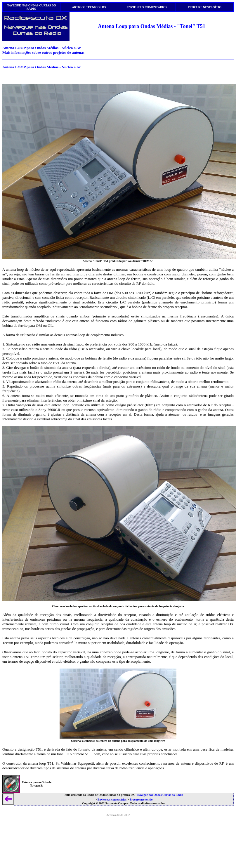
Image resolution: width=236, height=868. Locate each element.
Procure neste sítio (141, 800)
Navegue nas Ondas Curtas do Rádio (160, 795)
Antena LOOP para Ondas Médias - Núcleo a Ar (42, 48)
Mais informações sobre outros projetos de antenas (43, 52)
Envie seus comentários (112, 800)
